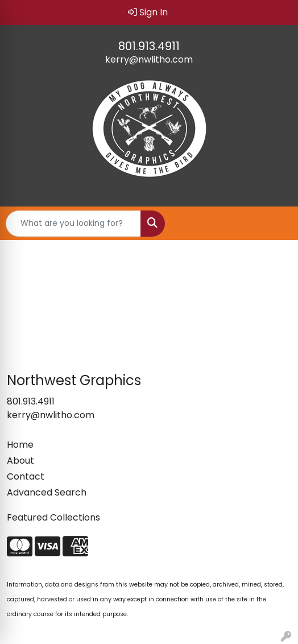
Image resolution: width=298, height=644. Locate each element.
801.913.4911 (149, 46)
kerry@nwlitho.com (149, 59)
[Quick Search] (73, 224)
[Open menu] (275, 224)
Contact (26, 476)
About (20, 461)
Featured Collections (53, 517)
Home (20, 445)
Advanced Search (47, 492)
